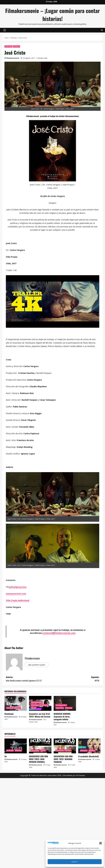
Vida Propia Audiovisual (18, 600)
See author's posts (37, 665)
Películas (8, 46)
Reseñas (18, 751)
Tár (6, 756)
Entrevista (60, 708)
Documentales (37, 702)
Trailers (16, 46)
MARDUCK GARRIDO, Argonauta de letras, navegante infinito (62, 717)
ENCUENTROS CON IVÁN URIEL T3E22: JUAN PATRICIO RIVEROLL (38, 759)
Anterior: (29, 679)
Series (34, 708)
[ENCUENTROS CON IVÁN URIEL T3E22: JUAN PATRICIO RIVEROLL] (40, 746)
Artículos (10, 751)
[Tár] (16, 746)
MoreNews (68, 775)
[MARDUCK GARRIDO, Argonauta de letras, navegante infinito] (65, 703)
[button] (101, 843)
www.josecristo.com (16, 594)
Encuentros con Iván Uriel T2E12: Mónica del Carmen (40, 715)
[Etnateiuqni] (16, 703)
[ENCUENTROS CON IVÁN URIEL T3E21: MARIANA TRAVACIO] (65, 746)
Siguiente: (76, 679)
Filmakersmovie (13, 58)
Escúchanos (36, 705)
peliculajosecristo (18, 587)
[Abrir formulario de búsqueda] (102, 30)
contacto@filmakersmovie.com (59, 633)
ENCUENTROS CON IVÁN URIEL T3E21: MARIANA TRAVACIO (63, 759)
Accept (75, 862)
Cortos (9, 708)
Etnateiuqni (9, 714)
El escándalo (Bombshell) (88, 756)
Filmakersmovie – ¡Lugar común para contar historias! (52, 15)
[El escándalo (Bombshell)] (89, 746)
